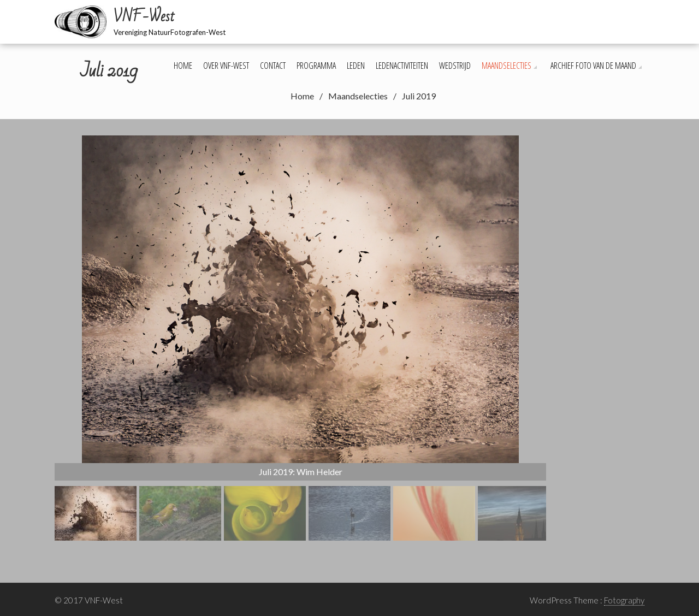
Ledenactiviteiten (402, 66)
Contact (273, 66)
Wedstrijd (455, 66)
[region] (300, 338)
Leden (356, 66)
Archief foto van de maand (593, 66)
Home (183, 66)
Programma (316, 66)
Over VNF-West (226, 66)
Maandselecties (507, 66)
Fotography (624, 600)
